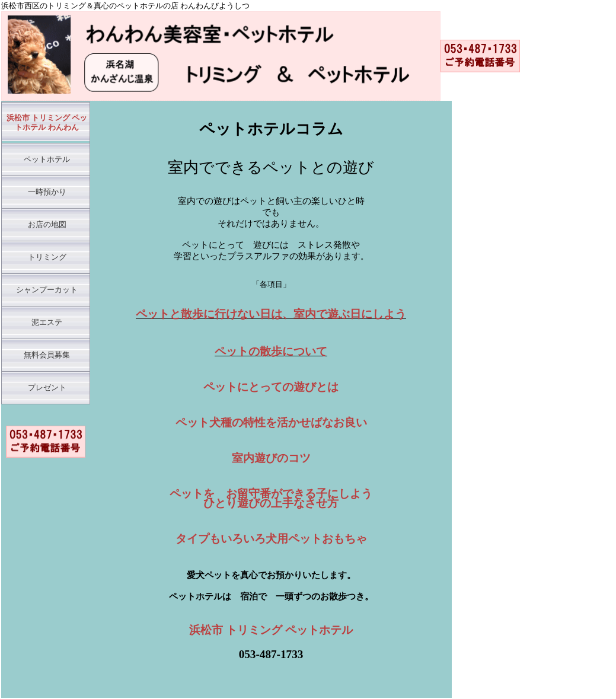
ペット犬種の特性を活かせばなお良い (271, 422)
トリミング (47, 257)
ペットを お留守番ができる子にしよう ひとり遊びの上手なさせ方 (271, 498)
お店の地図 (47, 225)
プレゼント (47, 388)
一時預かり (47, 192)
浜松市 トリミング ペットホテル (271, 630)
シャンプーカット (47, 290)
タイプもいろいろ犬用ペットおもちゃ (271, 539)
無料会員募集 (47, 355)
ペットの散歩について (271, 351)
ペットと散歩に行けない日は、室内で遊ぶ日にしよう (271, 314)
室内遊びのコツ (271, 458)
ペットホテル (47, 159)
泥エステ (47, 323)
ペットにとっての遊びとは (271, 387)
